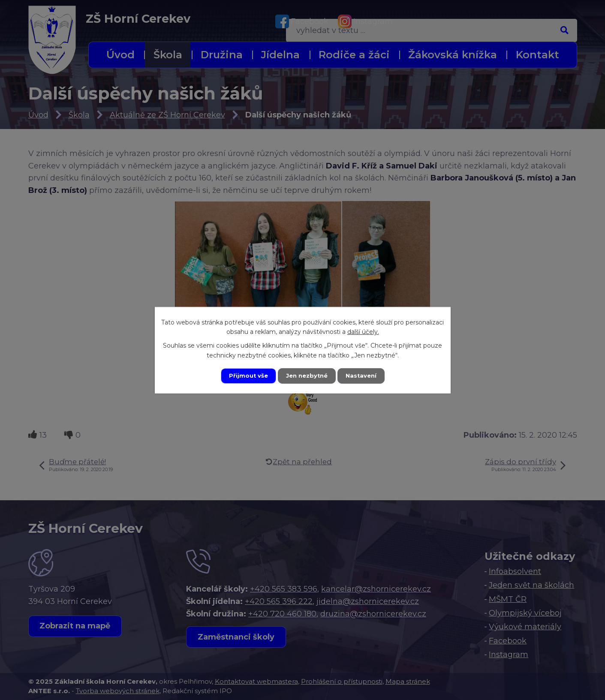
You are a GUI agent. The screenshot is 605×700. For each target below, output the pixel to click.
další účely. (363, 331)
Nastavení (363, 376)
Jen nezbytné (306, 376)
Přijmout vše (246, 376)
